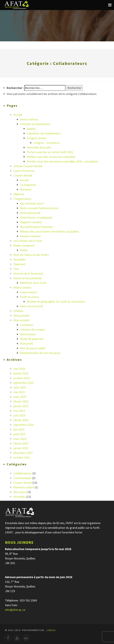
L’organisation (22, 199)
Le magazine (28, 185)
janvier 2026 (21, 373)
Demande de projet (39, 147)
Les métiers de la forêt (28, 241)
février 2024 (21, 420)
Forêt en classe (30, 297)
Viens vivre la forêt (32, 306)
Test (16, 269)
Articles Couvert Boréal (28, 166)
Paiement (19, 264)
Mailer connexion (24, 245)
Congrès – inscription (47, 143)
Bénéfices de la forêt (33, 283)
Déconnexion (28, 334)
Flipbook (19, 194)
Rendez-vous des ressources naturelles (51, 157)
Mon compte (21, 320)
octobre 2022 (22, 457)
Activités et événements (35, 124)
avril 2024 (19, 415)
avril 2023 (19, 434)
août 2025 (20, 387)
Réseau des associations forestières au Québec (50, 231)
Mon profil (26, 344)
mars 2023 (20, 439)
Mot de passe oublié (33, 348)
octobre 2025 (22, 378)
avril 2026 (19, 369)
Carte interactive (24, 171)
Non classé (20, 492)
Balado (31, 129)
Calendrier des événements (44, 133)
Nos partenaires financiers (36, 227)
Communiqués (22, 478)
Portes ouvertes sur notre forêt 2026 (50, 152)
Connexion (27, 325)
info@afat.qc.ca (15, 610)
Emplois (18, 311)
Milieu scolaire (22, 287)
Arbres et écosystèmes (28, 278)
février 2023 (21, 443)
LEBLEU (51, 630)
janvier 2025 (21, 406)
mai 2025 (19, 392)
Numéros (26, 189)
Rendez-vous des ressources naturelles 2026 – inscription (62, 161)
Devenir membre (30, 236)
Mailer (24, 250)
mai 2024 (19, 411)
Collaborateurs (23, 473)
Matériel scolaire (24, 487)
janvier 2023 (21, 448)
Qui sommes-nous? (32, 203)
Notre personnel (30, 213)
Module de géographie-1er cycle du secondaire (56, 301)
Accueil (18, 115)
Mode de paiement (32, 339)
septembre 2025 (23, 383)
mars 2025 (20, 397)
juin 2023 (19, 429)
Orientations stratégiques (36, 217)
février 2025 (21, 401)
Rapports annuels (31, 222)
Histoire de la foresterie (28, 273)
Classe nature (28, 292)
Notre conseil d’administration (39, 208)
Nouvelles (19, 259)
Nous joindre (21, 315)
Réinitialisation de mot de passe (40, 353)
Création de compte (33, 330)
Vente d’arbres (29, 119)
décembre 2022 (23, 453)
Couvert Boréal (23, 175)
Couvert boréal (23, 483)
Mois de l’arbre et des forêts (31, 255)
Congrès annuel (36, 138)
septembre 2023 (23, 425)
